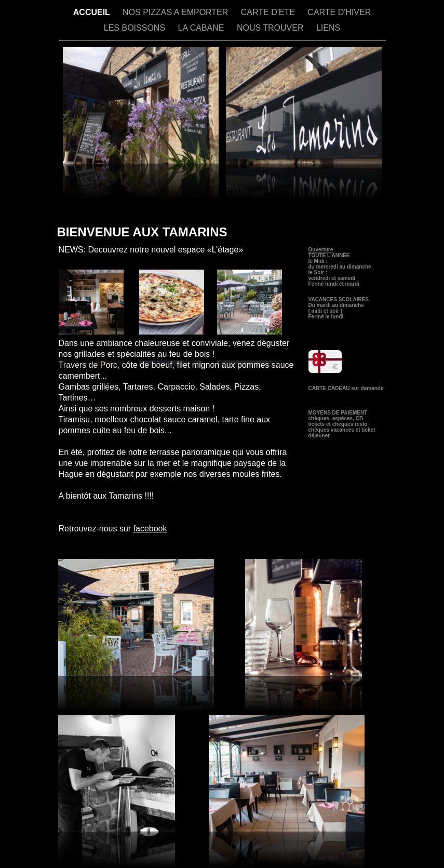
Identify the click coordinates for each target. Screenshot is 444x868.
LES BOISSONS (136, 28)
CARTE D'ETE (269, 12)
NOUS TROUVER (271, 28)
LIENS (328, 28)
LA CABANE (202, 28)
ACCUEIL (93, 12)
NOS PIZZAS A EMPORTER (177, 12)
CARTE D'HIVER (339, 12)
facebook (150, 529)
